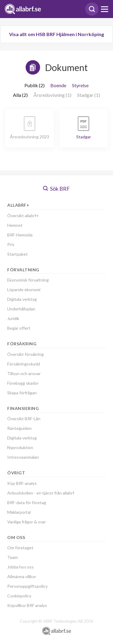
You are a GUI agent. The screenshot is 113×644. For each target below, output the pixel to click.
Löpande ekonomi (24, 290)
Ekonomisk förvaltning (28, 280)
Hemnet (15, 225)
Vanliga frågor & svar (27, 522)
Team (13, 557)
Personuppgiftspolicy (27, 586)
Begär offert (19, 328)
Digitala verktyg (22, 299)
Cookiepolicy (19, 596)
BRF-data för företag (27, 502)
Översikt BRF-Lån (24, 419)
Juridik (13, 318)
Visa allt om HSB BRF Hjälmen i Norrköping (56, 34)
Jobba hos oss (20, 567)
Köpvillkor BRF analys (27, 605)
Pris (11, 244)
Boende (58, 85)
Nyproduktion (20, 447)
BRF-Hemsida (20, 235)
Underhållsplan (21, 309)
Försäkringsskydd (24, 364)
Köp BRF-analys (22, 483)
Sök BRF (56, 189)
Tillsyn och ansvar (24, 373)
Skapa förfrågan (22, 393)
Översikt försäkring (25, 354)
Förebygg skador (23, 383)
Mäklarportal (19, 512)
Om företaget (20, 548)
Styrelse (80, 85)
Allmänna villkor (22, 576)
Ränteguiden (19, 428)
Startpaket (17, 254)
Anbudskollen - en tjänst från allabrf (41, 493)
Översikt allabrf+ (23, 216)
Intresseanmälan (23, 457)
